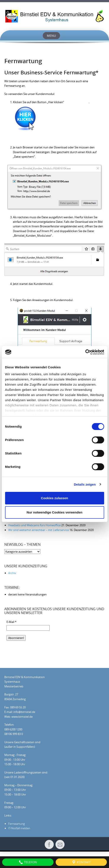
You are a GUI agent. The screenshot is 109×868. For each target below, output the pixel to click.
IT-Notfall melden (19, 828)
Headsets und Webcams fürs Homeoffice (34, 525)
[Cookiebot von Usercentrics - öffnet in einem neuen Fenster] (85, 352)
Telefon (28, 862)
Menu (51, 36)
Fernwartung (17, 824)
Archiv (12, 573)
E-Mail (11, 622)
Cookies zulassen (55, 498)
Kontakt (81, 862)
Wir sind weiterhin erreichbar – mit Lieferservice (39, 530)
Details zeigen (85, 484)
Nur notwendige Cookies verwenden (54, 512)
